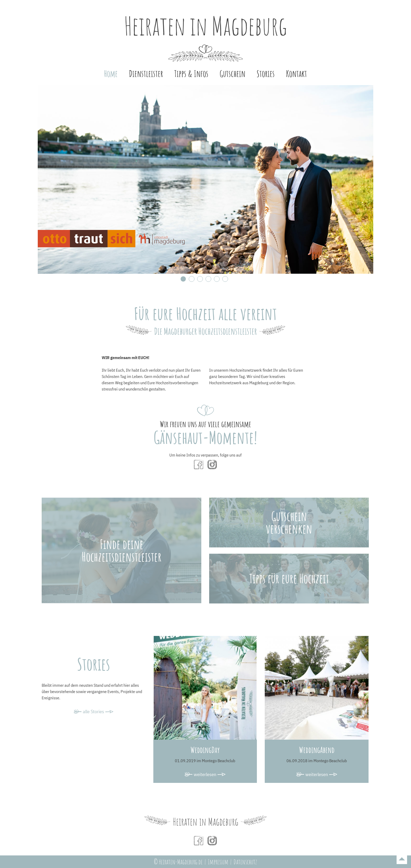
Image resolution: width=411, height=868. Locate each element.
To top (402, 859)
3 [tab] (200, 279)
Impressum (218, 862)
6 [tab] (225, 279)
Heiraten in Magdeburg (206, 26)
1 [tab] (183, 279)
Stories (266, 73)
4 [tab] (208, 279)
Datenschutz (245, 862)
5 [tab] (217, 279)
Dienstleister (146, 73)
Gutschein (232, 73)
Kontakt (296, 73)
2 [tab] (192, 279)
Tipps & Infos (191, 73)
